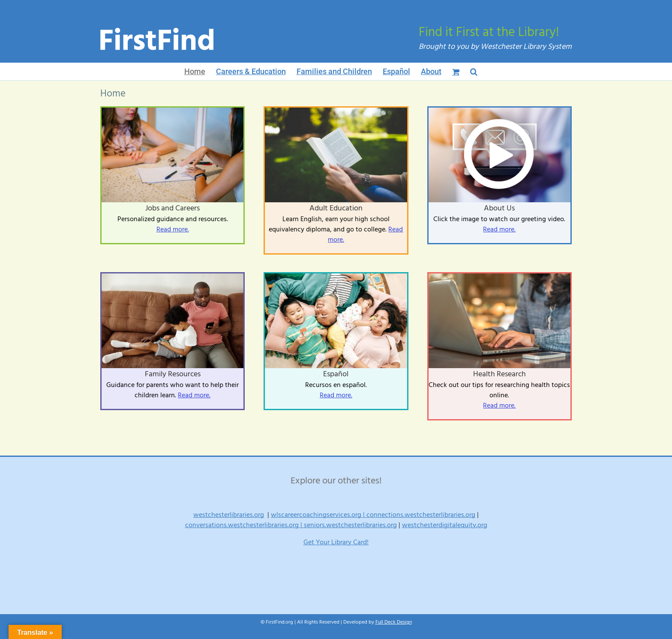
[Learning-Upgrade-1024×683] (172, 277)
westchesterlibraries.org (229, 515)
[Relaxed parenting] (336, 277)
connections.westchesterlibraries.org (421, 515)
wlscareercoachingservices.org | (319, 515)
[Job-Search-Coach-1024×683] (172, 111)
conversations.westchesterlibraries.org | (244, 525)
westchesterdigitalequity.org (445, 525)
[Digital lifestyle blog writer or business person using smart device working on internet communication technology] (499, 277)
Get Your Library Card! (336, 542)
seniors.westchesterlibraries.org (350, 525)
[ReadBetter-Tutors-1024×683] (336, 111)
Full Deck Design (394, 622)
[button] (474, 72)
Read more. (173, 229)
